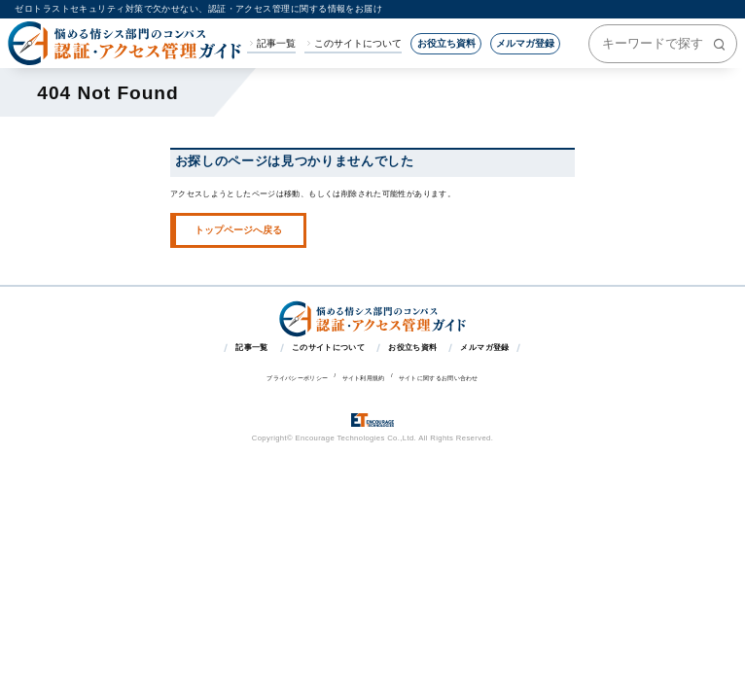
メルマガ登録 (525, 43)
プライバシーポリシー (297, 378)
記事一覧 (276, 44)
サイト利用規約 (364, 378)
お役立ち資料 (446, 43)
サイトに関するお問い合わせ (439, 378)
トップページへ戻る (238, 230)
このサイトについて (358, 44)
